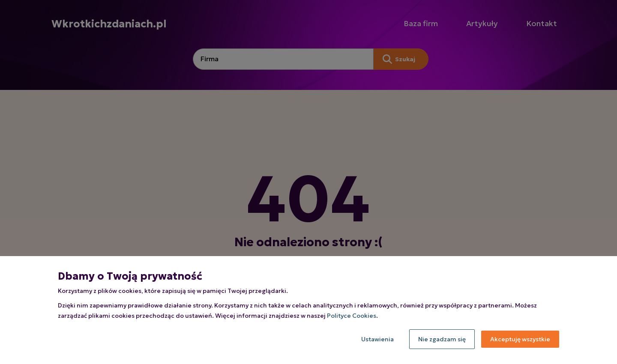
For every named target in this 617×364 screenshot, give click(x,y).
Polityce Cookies (352, 316)
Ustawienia (377, 339)
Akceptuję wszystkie (520, 339)
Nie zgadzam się (442, 339)
